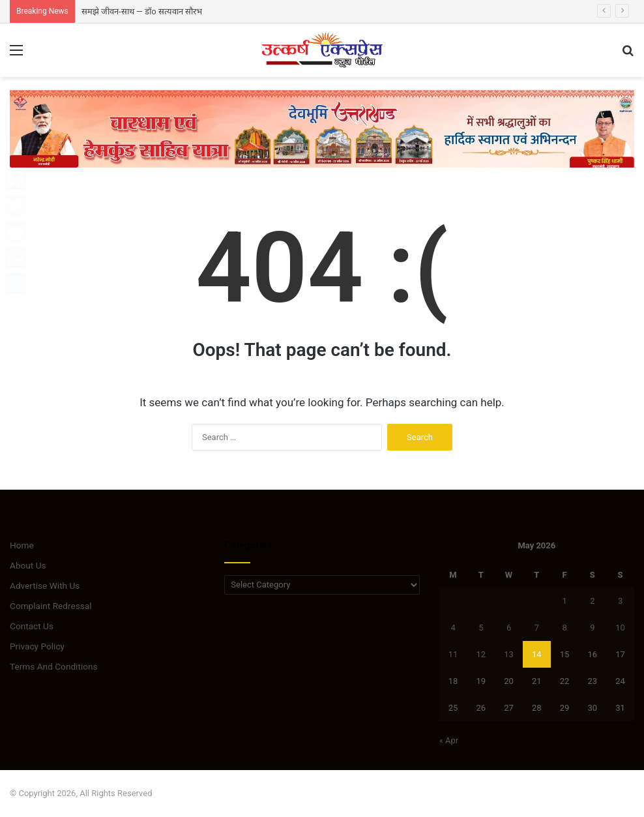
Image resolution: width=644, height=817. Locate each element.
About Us (28, 565)
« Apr (449, 740)
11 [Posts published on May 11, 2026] (453, 654)
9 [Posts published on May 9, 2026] (592, 628)
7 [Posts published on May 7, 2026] (537, 628)
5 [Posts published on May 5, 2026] (481, 628)
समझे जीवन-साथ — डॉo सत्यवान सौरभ (142, 11)
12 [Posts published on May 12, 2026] (481, 654)
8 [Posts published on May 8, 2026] (564, 628)
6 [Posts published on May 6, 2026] (509, 628)
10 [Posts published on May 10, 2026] (620, 628)
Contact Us (32, 626)
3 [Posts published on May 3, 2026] (620, 601)
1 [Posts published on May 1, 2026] (564, 601)
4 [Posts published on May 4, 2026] (453, 628)
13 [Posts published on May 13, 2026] (509, 654)
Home (22, 545)
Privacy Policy (37, 646)
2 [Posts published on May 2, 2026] (592, 601)
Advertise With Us (45, 586)
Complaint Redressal (51, 606)
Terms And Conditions (54, 666)
